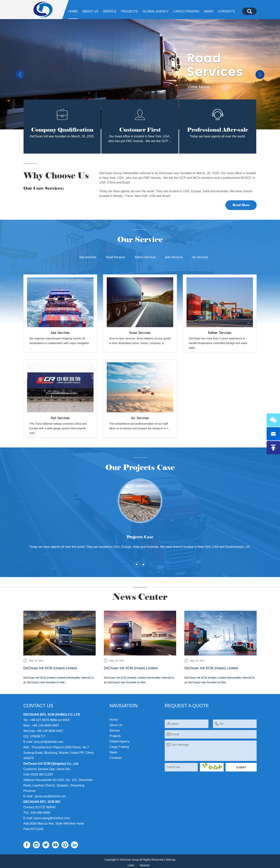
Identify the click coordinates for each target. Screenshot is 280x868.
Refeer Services (145, 257)
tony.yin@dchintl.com (49, 742)
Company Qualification (62, 130)
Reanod (145, 865)
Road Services (115, 257)
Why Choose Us (57, 176)
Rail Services (174, 257)
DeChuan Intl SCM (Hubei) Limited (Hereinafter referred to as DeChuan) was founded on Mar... (59, 680)
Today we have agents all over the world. (218, 136)
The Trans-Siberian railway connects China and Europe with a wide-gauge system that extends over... (58, 429)
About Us (90, 11)
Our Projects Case (140, 467)
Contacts (226, 11)
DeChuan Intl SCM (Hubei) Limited (50, 668)
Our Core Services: (44, 188)
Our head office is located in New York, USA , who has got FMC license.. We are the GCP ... (140, 139)
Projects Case (140, 537)
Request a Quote (187, 706)
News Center (140, 597)
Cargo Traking (186, 11)
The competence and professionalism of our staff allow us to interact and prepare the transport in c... (140, 426)
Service (110, 11)
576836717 (38, 736)
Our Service (140, 239)
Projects (129, 11)
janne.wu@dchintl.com (50, 796)
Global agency (156, 11)
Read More (241, 205)
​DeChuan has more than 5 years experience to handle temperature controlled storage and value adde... (218, 344)
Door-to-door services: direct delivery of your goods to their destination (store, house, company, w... (140, 341)
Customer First (140, 130)
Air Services (200, 257)
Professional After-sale (218, 130)
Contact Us (38, 706)
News (209, 11)
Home (73, 11)
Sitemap (170, 860)
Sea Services (88, 257)
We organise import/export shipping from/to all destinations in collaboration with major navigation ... (59, 344)
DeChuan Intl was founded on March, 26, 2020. (62, 136)
